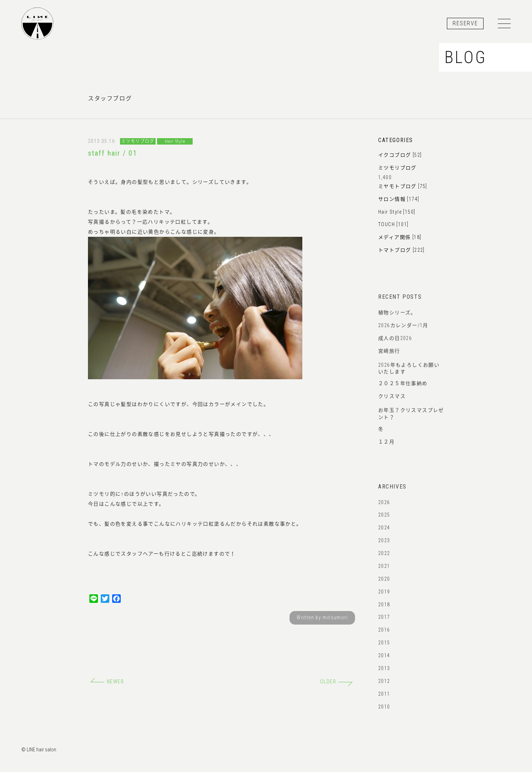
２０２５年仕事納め (403, 388)
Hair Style (175, 141)
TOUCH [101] (393, 225)
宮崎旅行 (389, 355)
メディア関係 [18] (400, 238)
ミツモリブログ (138, 141)
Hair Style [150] (397, 212)
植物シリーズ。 (397, 317)
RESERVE (465, 23)
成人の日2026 (395, 342)
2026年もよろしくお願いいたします (409, 375)
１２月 (386, 446)
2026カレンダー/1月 (403, 329)
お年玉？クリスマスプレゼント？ (411, 420)
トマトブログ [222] (401, 250)
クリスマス (392, 401)
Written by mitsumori (322, 618)
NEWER (107, 682)
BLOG (466, 58)
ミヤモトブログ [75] (403, 187)
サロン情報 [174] (399, 199)
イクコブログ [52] (400, 155)
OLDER (336, 682)
